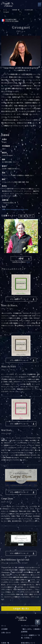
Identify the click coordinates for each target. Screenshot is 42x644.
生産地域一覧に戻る (21, 609)
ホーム (5, 10)
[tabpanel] (21, 236)
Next (40, 236)
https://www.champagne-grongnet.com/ (15, 209)
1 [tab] (5, 255)
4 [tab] (15, 255)
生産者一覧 (5, 643)
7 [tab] (25, 255)
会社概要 (4, 629)
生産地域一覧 (16, 10)
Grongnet (6, 12)
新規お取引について (28, 643)
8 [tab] (28, 255)
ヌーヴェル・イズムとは (30, 626)
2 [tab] (8, 255)
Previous (2, 236)
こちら (28, 262)
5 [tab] (18, 255)
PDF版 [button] (21, 259)
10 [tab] (35, 255)
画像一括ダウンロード (26, 216)
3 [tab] (12, 255)
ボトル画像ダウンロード (19, 299)
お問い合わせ (6, 633)
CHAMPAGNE (29, 10)
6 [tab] (22, 255)
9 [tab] (32, 255)
